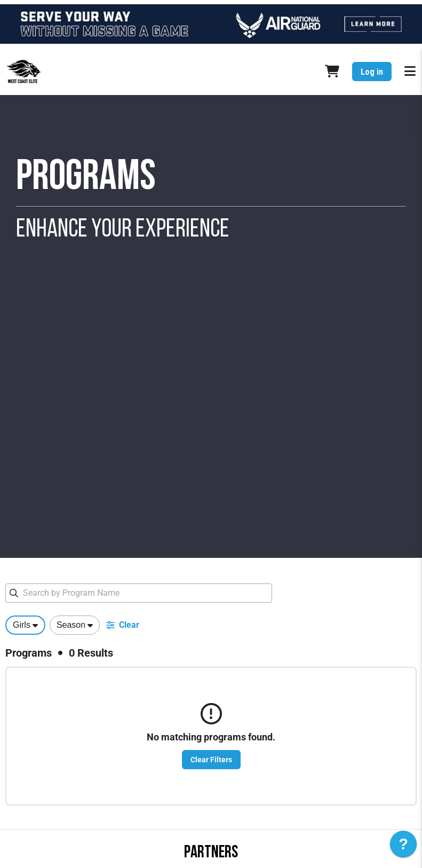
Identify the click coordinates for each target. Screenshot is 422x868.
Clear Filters (211, 760)
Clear (123, 625)
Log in (372, 72)
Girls (22, 625)
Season (71, 625)
